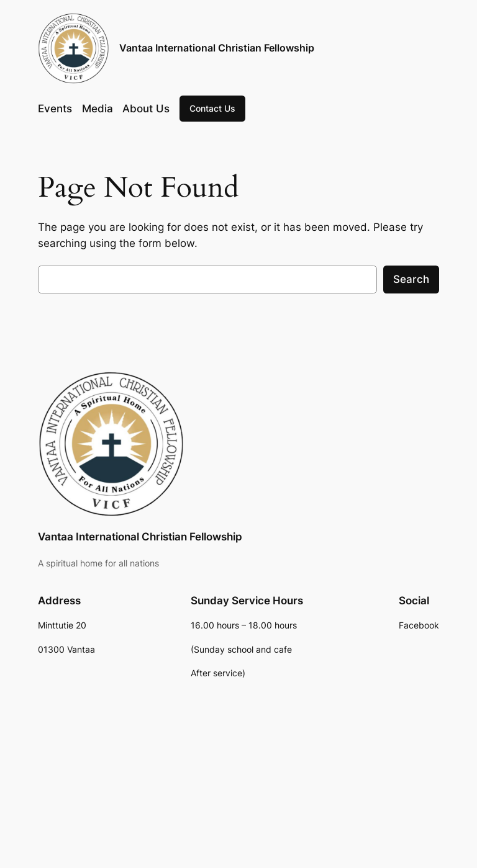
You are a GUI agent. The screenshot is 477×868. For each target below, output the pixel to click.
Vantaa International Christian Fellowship (217, 48)
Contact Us (212, 108)
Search (411, 279)
